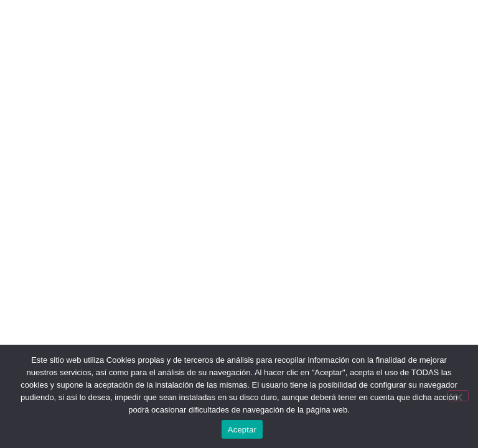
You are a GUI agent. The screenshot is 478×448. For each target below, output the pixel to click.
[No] (458, 396)
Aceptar (242, 430)
